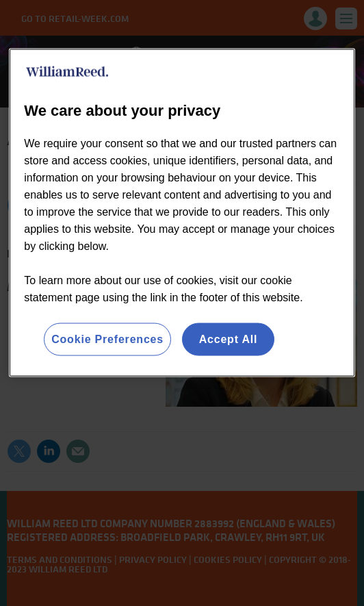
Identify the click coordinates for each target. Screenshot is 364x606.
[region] (182, 212)
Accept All (229, 339)
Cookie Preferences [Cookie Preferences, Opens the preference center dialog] (107, 339)
